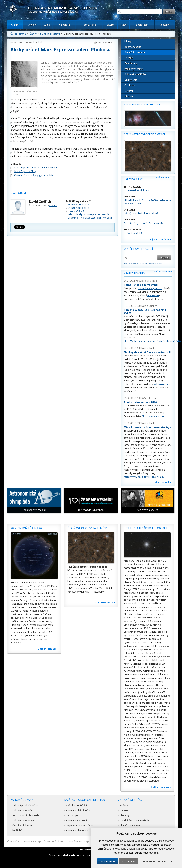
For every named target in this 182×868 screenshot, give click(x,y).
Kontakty (165, 25)
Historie (129, 96)
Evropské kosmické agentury (82, 63)
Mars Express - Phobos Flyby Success (36, 167)
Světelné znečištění (135, 74)
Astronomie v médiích (78, 820)
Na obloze (64, 25)
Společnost (142, 25)
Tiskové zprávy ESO (23, 820)
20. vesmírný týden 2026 (27, 528)
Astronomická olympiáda (26, 815)
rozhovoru (153, 295)
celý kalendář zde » (160, 239)
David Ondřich (35, 42)
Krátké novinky (134, 273)
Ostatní (129, 91)
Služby (110, 25)
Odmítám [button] (129, 861)
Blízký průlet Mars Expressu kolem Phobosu (90, 218)
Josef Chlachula (149, 281)
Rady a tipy (72, 815)
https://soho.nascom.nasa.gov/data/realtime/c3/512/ (152, 341)
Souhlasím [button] (108, 861)
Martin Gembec (149, 306)
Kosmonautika (133, 47)
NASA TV (17, 830)
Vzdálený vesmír (134, 69)
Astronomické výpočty (78, 810)
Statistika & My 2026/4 (150, 288)
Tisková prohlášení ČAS (25, 805)
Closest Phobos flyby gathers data (34, 175)
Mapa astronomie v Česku (80, 825)
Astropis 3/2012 (76, 211)
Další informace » (48, 649)
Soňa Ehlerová (149, 398)
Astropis (53, 205)
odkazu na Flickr (162, 384)
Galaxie (124, 810)
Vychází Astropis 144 (78, 208)
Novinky (32, 25)
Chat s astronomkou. (153, 416)
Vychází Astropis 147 (78, 205)
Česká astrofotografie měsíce (145, 134)
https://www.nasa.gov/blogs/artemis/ (144, 477)
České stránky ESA (22, 825)
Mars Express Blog (25, 171)
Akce (47, 25)
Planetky (125, 815)
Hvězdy (129, 58)
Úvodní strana (18, 34)
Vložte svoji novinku (163, 271)
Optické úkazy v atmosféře (134, 820)
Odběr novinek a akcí (138, 249)
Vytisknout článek (106, 43)
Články (15, 25)
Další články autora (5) (79, 201)
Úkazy (128, 41)
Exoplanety (131, 63)
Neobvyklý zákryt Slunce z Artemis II (147, 352)
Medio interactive (73, 855)
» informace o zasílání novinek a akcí (144, 264)
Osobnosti (130, 85)
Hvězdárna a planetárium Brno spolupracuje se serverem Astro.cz (88, 841)
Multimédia (131, 80)
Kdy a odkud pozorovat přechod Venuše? (89, 214)
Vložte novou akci (164, 177)
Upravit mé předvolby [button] (157, 861)
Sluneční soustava (50, 34)
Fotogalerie (89, 25)
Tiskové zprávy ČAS (23, 810)
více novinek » (163, 482)
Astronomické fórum (77, 830)
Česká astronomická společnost (33, 841)
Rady (124, 25)
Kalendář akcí (134, 179)
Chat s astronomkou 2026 (140, 402)
